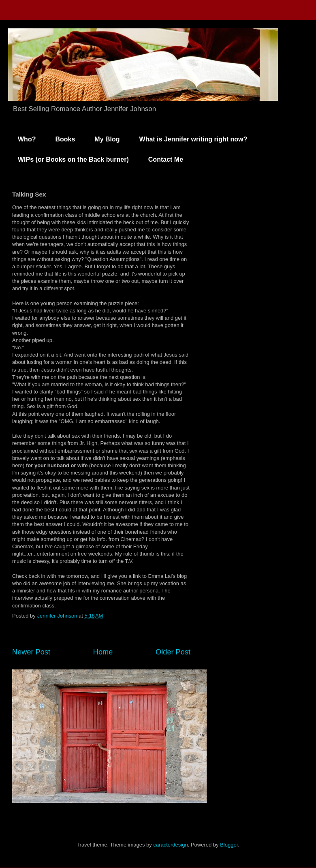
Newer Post (31, 652)
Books (65, 139)
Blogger (229, 845)
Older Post (173, 652)
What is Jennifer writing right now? (193, 139)
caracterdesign (170, 845)
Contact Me (166, 159)
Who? (27, 139)
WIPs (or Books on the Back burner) (73, 159)
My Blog (107, 139)
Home (103, 652)
